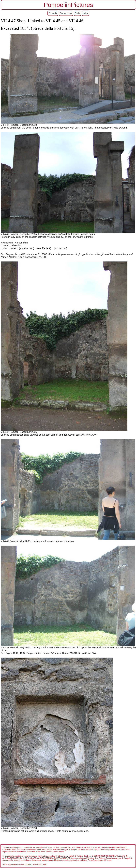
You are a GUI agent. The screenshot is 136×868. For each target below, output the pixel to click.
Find (77, 13)
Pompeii (53, 13)
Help (86, 13)
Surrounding (66, 13)
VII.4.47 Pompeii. (10, 125)
